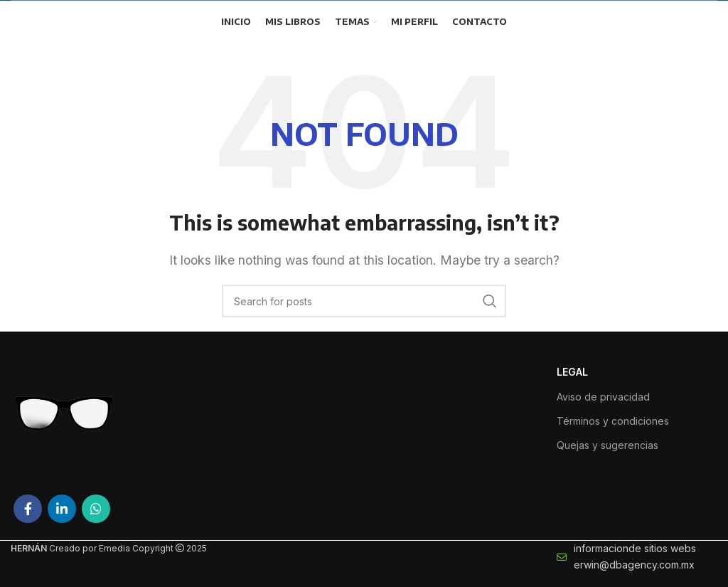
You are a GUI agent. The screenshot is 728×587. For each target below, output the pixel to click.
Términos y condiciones (613, 421)
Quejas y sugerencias (607, 445)
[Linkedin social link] (62, 509)
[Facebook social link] (28, 509)
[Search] (364, 301)
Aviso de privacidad (603, 397)
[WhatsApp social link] (96, 509)
